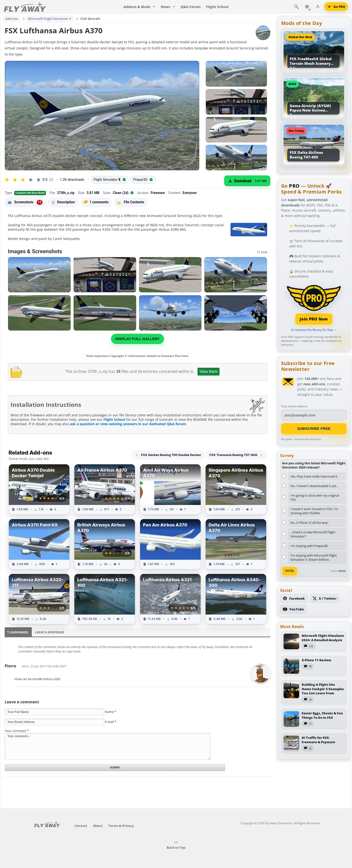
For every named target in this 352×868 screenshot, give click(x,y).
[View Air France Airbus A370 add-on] (105, 489)
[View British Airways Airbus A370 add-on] (105, 544)
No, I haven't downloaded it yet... (314, 486)
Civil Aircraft (90, 19)
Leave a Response (49, 632)
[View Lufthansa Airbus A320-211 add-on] (39, 599)
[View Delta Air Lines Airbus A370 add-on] (236, 544)
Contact (81, 826)
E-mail (110, 722)
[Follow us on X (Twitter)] (324, 598)
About (98, 826)
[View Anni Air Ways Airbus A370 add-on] (170, 489)
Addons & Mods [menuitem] (139, 7)
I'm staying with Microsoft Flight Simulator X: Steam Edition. (314, 557)
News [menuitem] (168, 7)
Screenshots (25, 202)
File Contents (131, 202)
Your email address (294, 406)
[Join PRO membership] (314, 304)
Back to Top (176, 845)
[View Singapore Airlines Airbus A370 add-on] (236, 489)
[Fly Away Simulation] (25, 7)
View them (209, 371)
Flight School (114, 419)
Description (63, 202)
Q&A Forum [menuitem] (191, 7)
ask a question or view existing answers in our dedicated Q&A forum (128, 424)
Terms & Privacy (121, 826)
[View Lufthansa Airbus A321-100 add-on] (105, 599)
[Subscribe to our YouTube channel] (293, 609)
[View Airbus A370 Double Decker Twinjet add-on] (39, 489)
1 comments (96, 202)
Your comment (17, 731)
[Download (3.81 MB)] (247, 181)
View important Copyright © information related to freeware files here (137, 356)
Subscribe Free (314, 428)
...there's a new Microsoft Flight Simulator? (313, 534)
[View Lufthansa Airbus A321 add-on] (170, 599)
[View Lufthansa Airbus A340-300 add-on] (236, 599)
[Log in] (318, 7)
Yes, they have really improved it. (314, 476)
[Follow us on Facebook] (294, 598)
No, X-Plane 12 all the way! (309, 523)
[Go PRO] (336, 7)
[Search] (296, 7)
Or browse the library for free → (314, 330)
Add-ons (12, 19)
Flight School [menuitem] (217, 7)
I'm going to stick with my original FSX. (315, 497)
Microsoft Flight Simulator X (50, 19)
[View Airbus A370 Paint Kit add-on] (39, 544)
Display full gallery (137, 339)
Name (110, 712)
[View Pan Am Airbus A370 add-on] (170, 544)
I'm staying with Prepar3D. (309, 546)
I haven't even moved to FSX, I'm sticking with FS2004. (314, 511)
